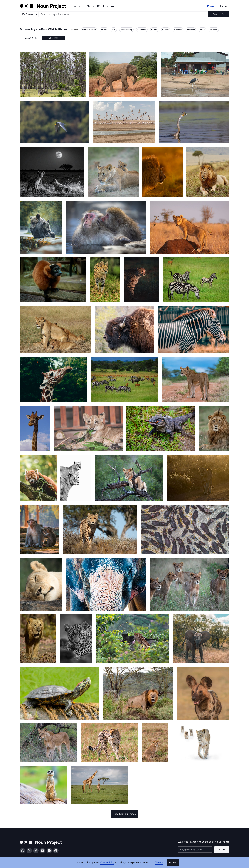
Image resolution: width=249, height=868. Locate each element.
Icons (82, 6)
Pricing (211, 6)
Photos (90, 6)
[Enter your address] (195, 850)
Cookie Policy (107, 862)
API (98, 6)
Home (73, 6)
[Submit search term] (218, 14)
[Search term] (123, 14)
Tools (105, 6)
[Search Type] (29, 14)
